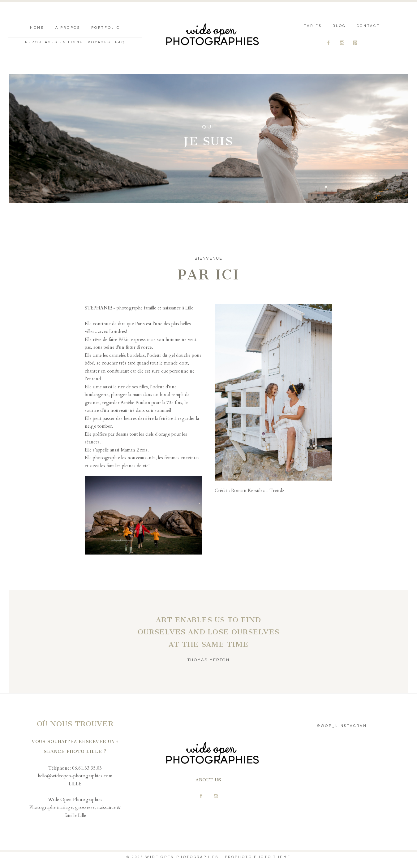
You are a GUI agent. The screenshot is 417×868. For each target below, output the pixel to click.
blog (339, 26)
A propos (68, 28)
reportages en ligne (54, 42)
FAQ (120, 42)
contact (368, 26)
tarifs (313, 26)
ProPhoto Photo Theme (258, 857)
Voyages (99, 42)
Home (37, 28)
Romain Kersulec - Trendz (257, 490)
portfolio (106, 28)
